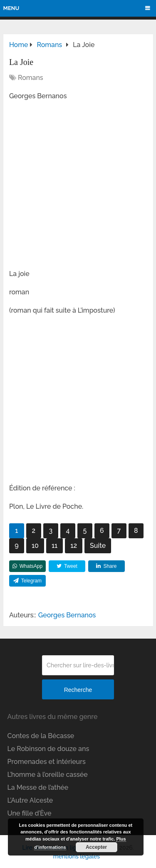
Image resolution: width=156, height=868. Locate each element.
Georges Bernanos (67, 615)
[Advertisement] (78, 188)
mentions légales (77, 856)
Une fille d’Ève (30, 813)
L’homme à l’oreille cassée (48, 775)
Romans (31, 78)
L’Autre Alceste (30, 800)
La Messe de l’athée (38, 787)
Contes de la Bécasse (41, 736)
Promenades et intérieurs (47, 762)
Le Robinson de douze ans (48, 749)
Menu (11, 8)
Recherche (78, 690)
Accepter (96, 847)
